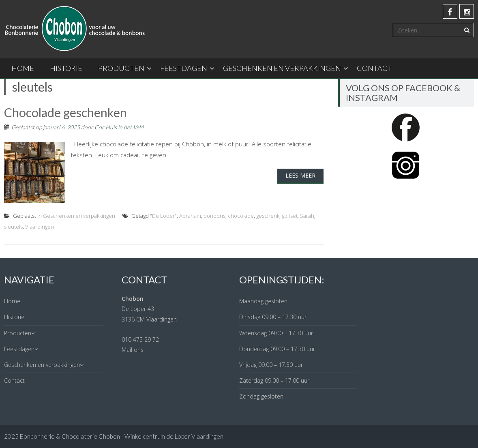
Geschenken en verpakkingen (282, 68)
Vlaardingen (40, 227)
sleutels (13, 227)
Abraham (190, 216)
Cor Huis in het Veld (119, 127)
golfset (290, 216)
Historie (66, 68)
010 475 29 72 (140, 340)
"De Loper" (163, 216)
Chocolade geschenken (65, 112)
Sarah (307, 216)
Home (23, 68)
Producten (121, 68)
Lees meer (300, 175)
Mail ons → (136, 350)
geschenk (268, 216)
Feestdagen (184, 68)
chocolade (241, 216)
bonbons (214, 216)
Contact (374, 68)
